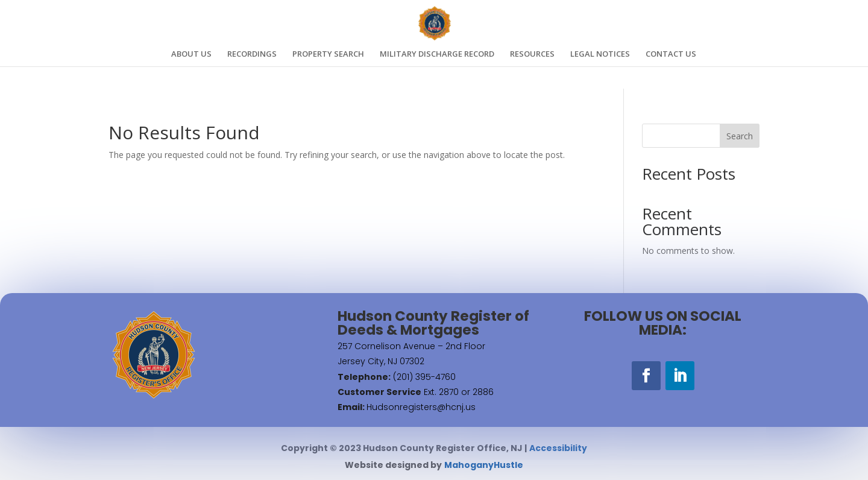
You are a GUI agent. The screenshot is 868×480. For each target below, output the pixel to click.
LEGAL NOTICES (600, 54)
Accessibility (558, 448)
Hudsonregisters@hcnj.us (421, 407)
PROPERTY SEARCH (328, 54)
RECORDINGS (252, 54)
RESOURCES (532, 54)
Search (740, 136)
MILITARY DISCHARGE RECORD (437, 54)
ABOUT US (191, 54)
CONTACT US (671, 54)
